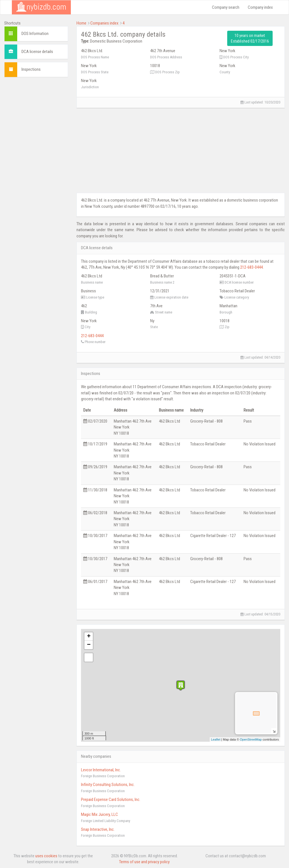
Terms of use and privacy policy (144, 862)
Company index (260, 7)
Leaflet (216, 739)
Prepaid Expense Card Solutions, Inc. (111, 799)
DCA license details (37, 52)
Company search (226, 7)
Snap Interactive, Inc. (98, 829)
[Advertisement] (36, 166)
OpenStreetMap (251, 739)
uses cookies (46, 856)
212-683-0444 (251, 267)
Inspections (31, 69)
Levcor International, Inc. (101, 770)
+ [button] (89, 637)
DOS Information (35, 34)
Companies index (104, 23)
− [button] (89, 645)
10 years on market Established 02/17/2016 (250, 38)
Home (81, 23)
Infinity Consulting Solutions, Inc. (108, 785)
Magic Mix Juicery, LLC (99, 814)
